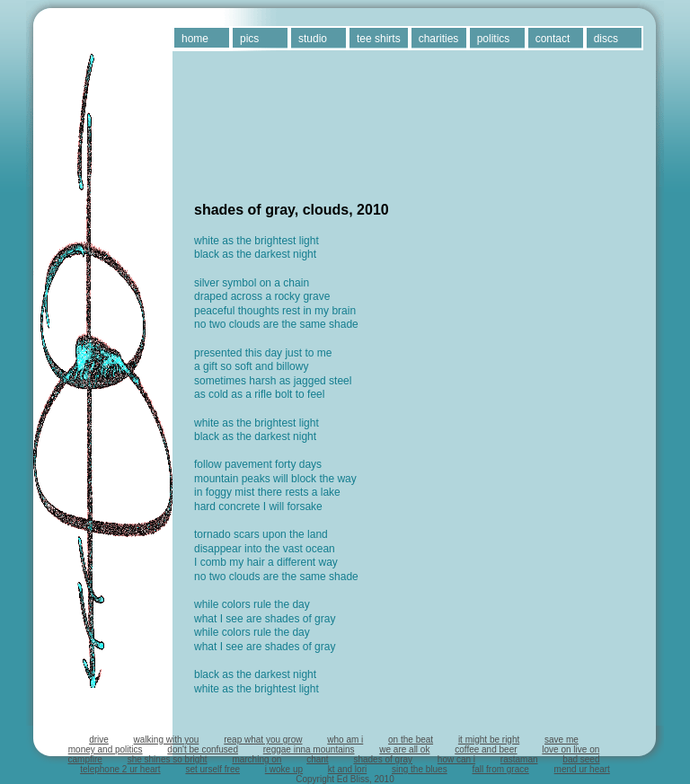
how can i (456, 759)
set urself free (212, 769)
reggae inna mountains (309, 749)
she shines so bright (168, 759)
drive (99, 740)
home (195, 39)
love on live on (571, 749)
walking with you (167, 740)
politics (494, 39)
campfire (85, 759)
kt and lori (347, 769)
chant (317, 759)
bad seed (581, 759)
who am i (345, 740)
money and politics (106, 749)
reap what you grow (263, 740)
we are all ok (404, 749)
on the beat (411, 740)
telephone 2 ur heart (120, 769)
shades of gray (383, 759)
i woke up (284, 769)
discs (606, 39)
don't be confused (203, 749)
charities (439, 39)
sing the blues (420, 769)
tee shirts (379, 39)
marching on (257, 759)
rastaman (519, 759)
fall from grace (500, 769)
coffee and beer (486, 749)
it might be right (489, 740)
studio (313, 39)
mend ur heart (582, 769)
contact (553, 39)
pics (249, 39)
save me (562, 740)
